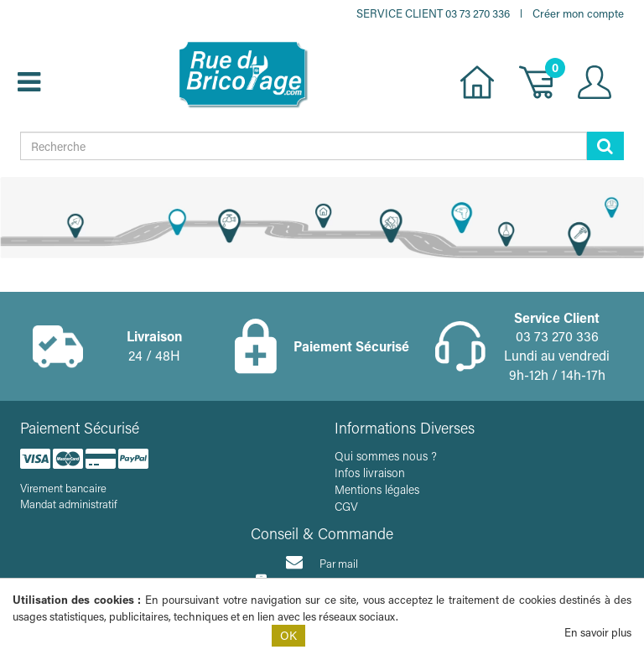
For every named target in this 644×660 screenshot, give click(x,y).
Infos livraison (370, 473)
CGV (346, 506)
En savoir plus (598, 632)
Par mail (322, 562)
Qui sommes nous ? (386, 456)
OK (288, 635)
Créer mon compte (578, 13)
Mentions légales (377, 489)
